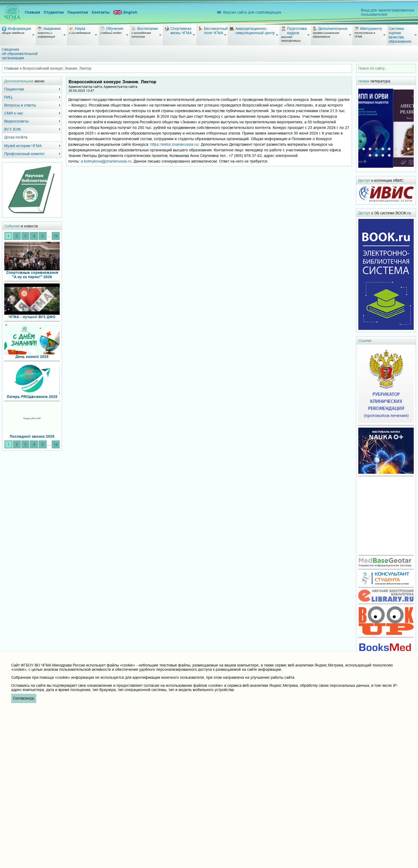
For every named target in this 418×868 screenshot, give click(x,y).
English (125, 12)
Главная (32, 12)
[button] (364, 149)
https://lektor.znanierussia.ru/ (175, 144)
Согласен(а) (24, 698)
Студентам (54, 12)
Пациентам (78, 12)
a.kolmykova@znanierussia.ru (106, 161)
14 (56, 236)
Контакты (101, 12)
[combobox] (386, 68)
